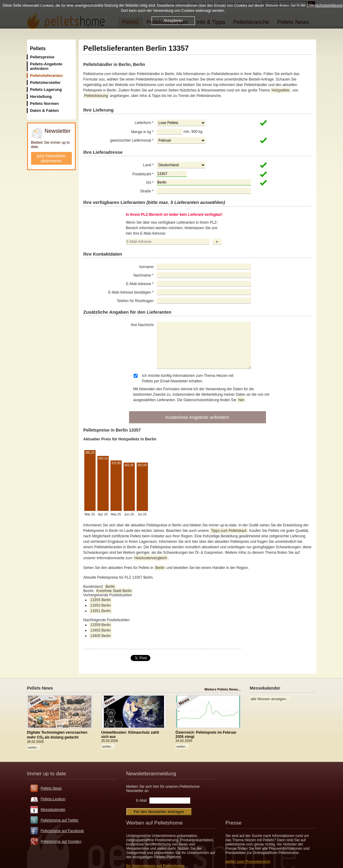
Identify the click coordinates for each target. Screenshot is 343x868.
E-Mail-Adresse (140, 284)
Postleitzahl (143, 174)
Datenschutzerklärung (325, 5)
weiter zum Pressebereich (248, 862)
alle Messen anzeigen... (270, 699)
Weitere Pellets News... (222, 689)
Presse (234, 823)
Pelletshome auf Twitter (60, 820)
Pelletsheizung (96, 96)
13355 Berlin (101, 600)
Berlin (160, 568)
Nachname (143, 275)
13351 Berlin (101, 611)
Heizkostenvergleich (150, 558)
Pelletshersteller (45, 83)
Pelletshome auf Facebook (62, 831)
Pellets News (51, 788)
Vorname (146, 267)
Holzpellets (281, 90)
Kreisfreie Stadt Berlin (114, 591)
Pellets (38, 48)
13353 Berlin (101, 605)
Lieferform (144, 123)
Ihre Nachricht (142, 325)
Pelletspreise (42, 57)
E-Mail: (142, 801)
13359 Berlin (101, 625)
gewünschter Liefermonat (132, 140)
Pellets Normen (45, 103)
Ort (150, 183)
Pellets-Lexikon (53, 799)
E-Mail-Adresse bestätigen (131, 292)
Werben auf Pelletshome (155, 823)
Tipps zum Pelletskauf (229, 531)
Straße (147, 191)
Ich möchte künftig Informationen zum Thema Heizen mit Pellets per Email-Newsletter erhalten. (188, 378)
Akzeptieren (173, 21)
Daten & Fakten (45, 110)
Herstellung (41, 96)
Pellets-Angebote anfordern (46, 66)
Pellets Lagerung (46, 90)
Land (148, 165)
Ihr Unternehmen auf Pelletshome (155, 866)
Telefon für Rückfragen (135, 301)
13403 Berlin (101, 630)
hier (241, 400)
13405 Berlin (101, 636)
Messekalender (53, 810)
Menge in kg (142, 132)
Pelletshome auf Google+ (61, 842)
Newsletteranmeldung (151, 774)
